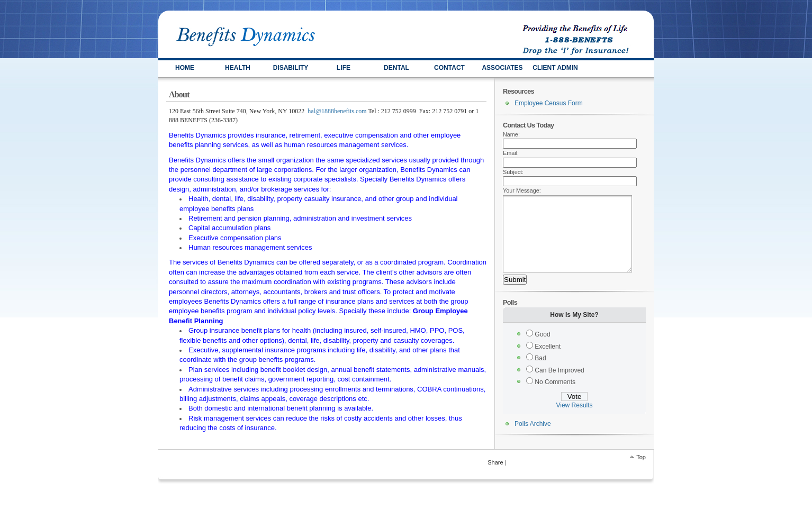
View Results (574, 421)
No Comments (555, 398)
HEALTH (238, 68)
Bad (540, 374)
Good (542, 350)
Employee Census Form (549, 103)
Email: (511, 153)
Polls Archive (533, 440)
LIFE (344, 68)
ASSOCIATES (502, 68)
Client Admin (555, 68)
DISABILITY (291, 68)
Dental (396, 68)
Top (641, 460)
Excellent (548, 362)
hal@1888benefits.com (337, 111)
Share (495, 466)
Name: (511, 134)
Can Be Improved (559, 386)
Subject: (513, 172)
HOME (185, 68)
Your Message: (522, 190)
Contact (449, 68)
